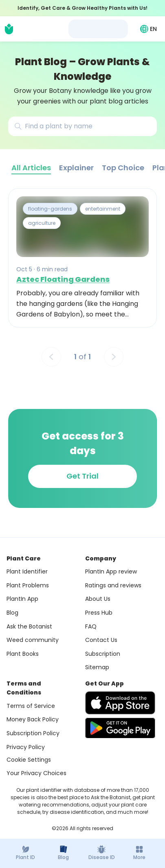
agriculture (42, 223)
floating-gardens (50, 209)
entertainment (103, 209)
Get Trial (82, 476)
